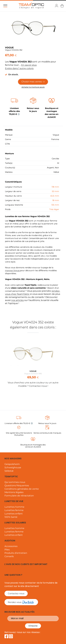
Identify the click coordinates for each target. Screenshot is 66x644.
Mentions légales (14, 492)
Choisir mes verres (33, 82)
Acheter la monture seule (33, 87)
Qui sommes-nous (15, 482)
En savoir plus (29, 65)
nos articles (17, 300)
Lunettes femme (14, 510)
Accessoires (11, 546)
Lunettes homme (14, 507)
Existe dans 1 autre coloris (19, 68)
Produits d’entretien (16, 553)
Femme (55, 139)
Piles (7, 550)
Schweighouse (13, 468)
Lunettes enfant (14, 514)
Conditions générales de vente (22, 489)
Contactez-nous (16, 593)
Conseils (9, 556)
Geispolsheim (12, 464)
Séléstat (9, 471)
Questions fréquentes (17, 485)
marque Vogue (13, 270)
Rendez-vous (20, 602)
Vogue (56, 135)
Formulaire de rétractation (19, 496)
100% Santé (11, 517)
